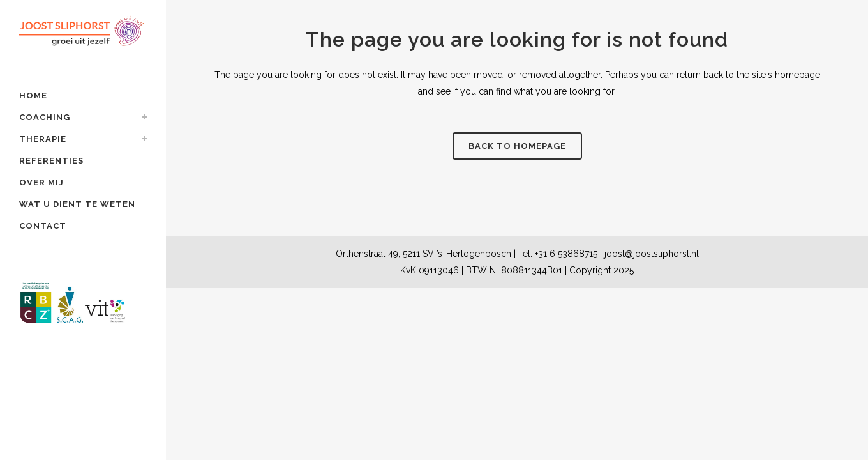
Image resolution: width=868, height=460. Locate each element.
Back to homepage (517, 146)
